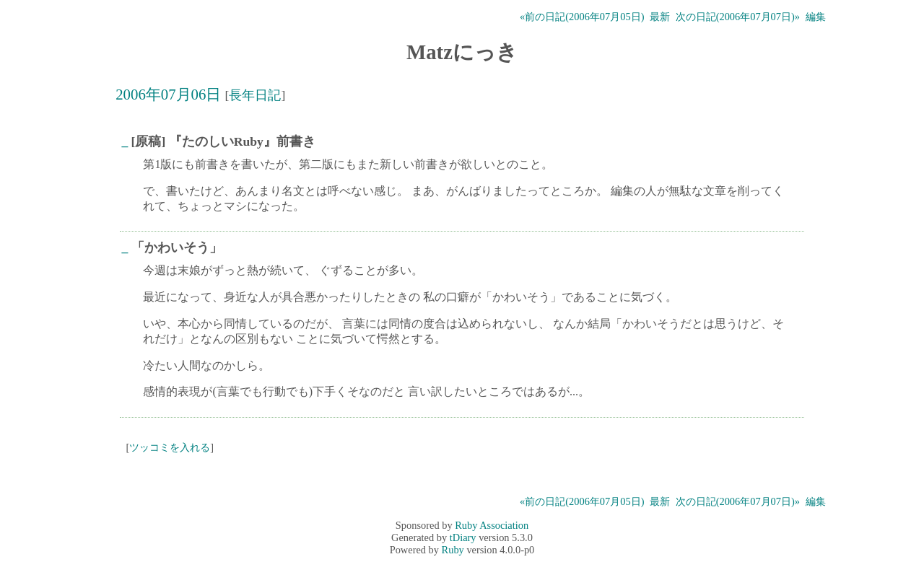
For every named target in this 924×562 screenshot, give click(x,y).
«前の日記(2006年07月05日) (582, 17)
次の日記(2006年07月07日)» (738, 17)
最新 (660, 17)
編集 (816, 17)
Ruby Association (492, 525)
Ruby (453, 550)
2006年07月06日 (168, 94)
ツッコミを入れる (170, 447)
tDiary (463, 537)
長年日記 (255, 95)
